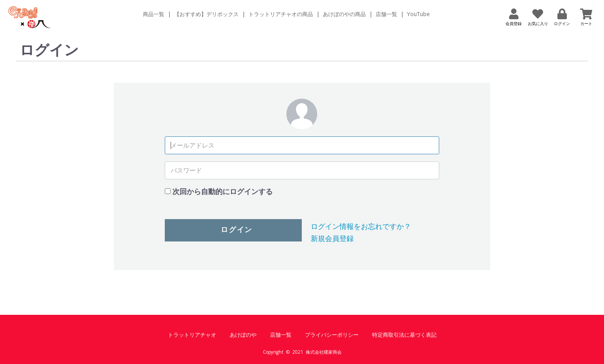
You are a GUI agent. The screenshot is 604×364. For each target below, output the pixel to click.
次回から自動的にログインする (223, 191)
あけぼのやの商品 (344, 14)
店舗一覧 (386, 14)
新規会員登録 (332, 238)
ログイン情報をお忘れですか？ (361, 226)
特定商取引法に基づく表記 (404, 335)
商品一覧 (154, 14)
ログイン (236, 230)
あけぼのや (243, 335)
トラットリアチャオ (192, 335)
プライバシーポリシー (332, 335)
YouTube (418, 14)
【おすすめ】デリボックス (206, 14)
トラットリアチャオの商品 (281, 14)
